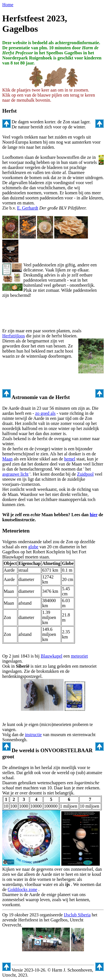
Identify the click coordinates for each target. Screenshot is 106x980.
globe (33, 547)
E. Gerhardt (28, 208)
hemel (70, 459)
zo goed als (45, 413)
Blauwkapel (51, 656)
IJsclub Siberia (77, 915)
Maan (7, 459)
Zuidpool (86, 474)
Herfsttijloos (14, 336)
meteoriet (79, 656)
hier (93, 515)
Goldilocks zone (22, 889)
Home (8, 5)
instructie (33, 735)
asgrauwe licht (15, 474)
